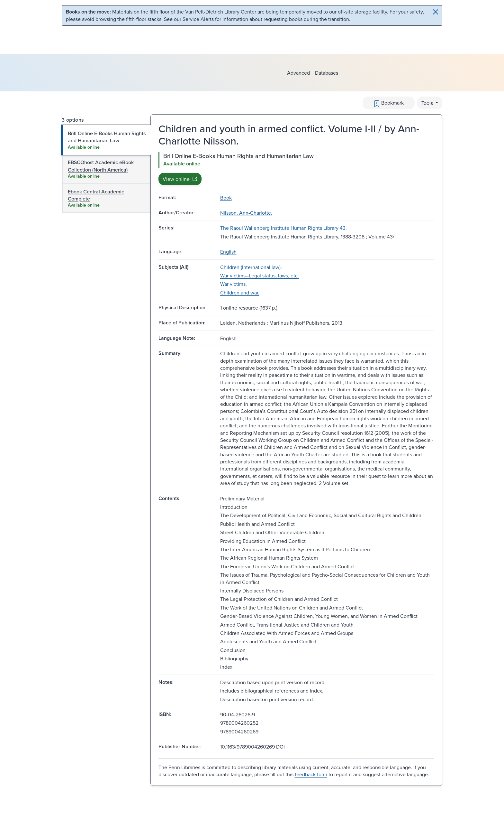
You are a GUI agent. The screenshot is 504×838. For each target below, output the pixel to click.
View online (180, 179)
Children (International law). (251, 267)
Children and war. (240, 293)
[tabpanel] (296, 168)
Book (226, 198)
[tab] (106, 140)
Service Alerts (198, 19)
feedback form (311, 774)
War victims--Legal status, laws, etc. (260, 275)
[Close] (436, 12)
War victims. (234, 284)
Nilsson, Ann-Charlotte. (246, 213)
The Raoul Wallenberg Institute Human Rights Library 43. (283, 228)
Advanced (298, 73)
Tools (428, 103)
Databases (327, 73)
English (228, 252)
